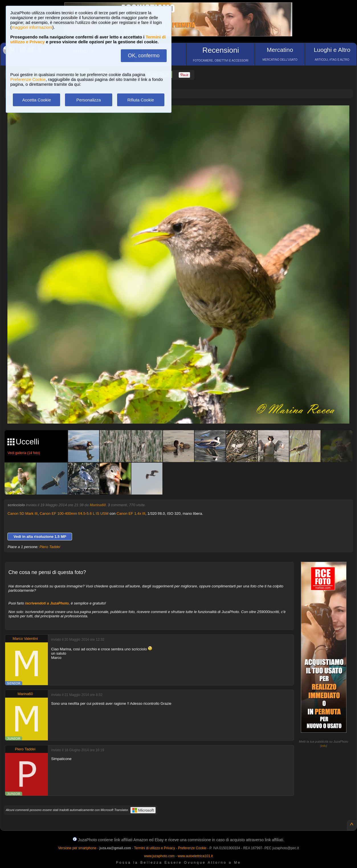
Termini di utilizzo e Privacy (154, 848)
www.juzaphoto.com (159, 856)
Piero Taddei (50, 547)
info (324, 746)
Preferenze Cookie (28, 79)
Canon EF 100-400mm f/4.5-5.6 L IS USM (74, 513)
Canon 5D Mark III (23, 513)
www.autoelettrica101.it (195, 856)
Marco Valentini (25, 639)
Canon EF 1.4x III (131, 513)
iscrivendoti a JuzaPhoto (47, 603)
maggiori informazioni (32, 27)
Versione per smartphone (77, 848)
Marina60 (98, 505)
